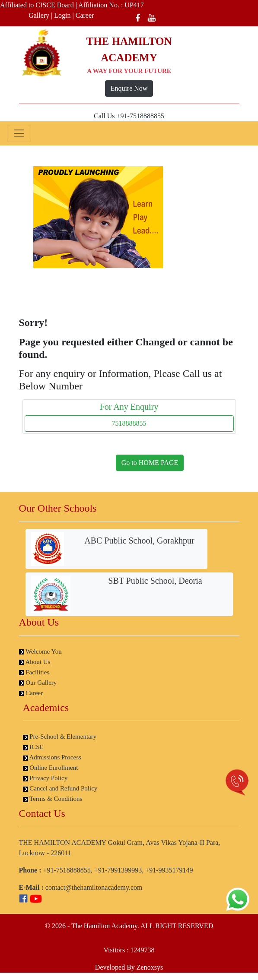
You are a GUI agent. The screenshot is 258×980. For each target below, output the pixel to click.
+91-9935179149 (169, 870)
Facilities (34, 672)
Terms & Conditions (53, 799)
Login (62, 15)
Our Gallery (38, 683)
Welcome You (40, 651)
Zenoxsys (150, 967)
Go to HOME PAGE (150, 463)
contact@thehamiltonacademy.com (94, 887)
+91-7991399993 (118, 870)
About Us (35, 662)
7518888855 (129, 423)
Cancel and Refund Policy (60, 788)
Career (85, 15)
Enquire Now (129, 88)
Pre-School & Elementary (60, 737)
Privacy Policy (45, 778)
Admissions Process (52, 757)
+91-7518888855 (140, 116)
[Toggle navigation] (19, 133)
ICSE (33, 747)
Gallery (39, 15)
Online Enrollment (51, 768)
